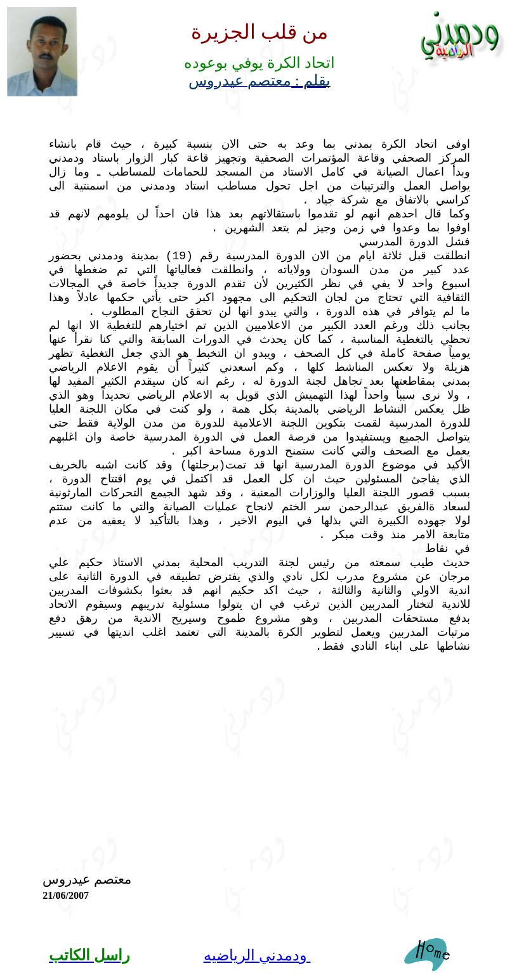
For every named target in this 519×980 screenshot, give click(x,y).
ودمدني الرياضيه (257, 955)
